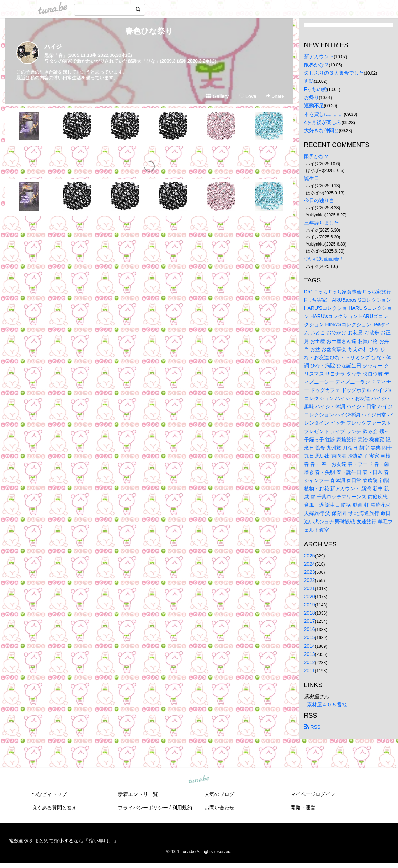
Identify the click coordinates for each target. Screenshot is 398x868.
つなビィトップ (49, 794)
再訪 (309, 81)
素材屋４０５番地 (327, 705)
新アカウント (319, 56)
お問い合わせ (219, 808)
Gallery (217, 96)
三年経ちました (322, 223)
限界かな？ (317, 65)
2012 (310, 662)
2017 (310, 621)
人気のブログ (219, 794)
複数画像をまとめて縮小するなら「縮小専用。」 (64, 841)
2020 (310, 597)
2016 (310, 629)
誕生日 (312, 178)
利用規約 (182, 808)
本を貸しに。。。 (324, 114)
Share (275, 96)
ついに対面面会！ (324, 259)
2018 (310, 613)
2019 (310, 605)
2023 (310, 572)
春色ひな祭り (149, 31)
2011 (310, 670)
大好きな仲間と (322, 130)
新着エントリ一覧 (138, 794)
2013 (310, 654)
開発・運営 (303, 808)
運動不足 (314, 106)
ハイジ (53, 47)
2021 (310, 588)
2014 (310, 646)
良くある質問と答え (54, 808)
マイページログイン (313, 794)
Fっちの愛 (316, 89)
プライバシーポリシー (143, 808)
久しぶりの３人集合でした (334, 73)
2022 (310, 580)
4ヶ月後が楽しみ (323, 122)
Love (248, 96)
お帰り (312, 97)
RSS (312, 727)
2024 (310, 564)
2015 (310, 637)
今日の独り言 (319, 200)
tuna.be (199, 780)
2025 (310, 556)
